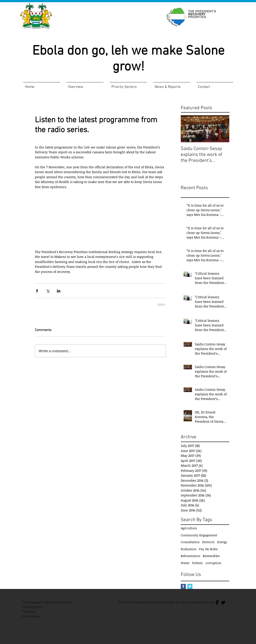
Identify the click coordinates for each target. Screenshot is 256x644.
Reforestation (190, 556)
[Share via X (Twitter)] (48, 291)
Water (185, 563)
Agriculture (189, 528)
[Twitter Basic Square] (190, 586)
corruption (213, 563)
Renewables (211, 556)
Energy (222, 542)
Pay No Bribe (208, 549)
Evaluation (189, 549)
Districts (208, 542)
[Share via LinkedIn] (59, 291)
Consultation (190, 542)
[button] (85, 85)
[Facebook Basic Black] (217, 602)
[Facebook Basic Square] (183, 586)
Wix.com (209, 602)
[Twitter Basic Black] (223, 602)
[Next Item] (222, 129)
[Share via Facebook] (37, 291)
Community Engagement (199, 535)
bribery (198, 563)
